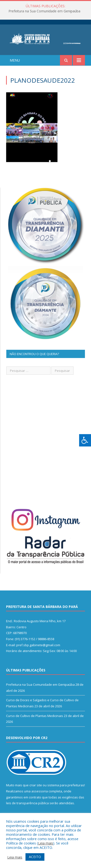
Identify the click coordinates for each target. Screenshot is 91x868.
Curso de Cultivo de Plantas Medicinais (35, 716)
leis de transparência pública (27, 803)
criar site (36, 785)
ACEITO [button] (35, 857)
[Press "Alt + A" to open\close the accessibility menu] (85, 440)
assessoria (40, 791)
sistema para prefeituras (66, 785)
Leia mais (46, 843)
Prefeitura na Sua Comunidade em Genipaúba (44, 11)
